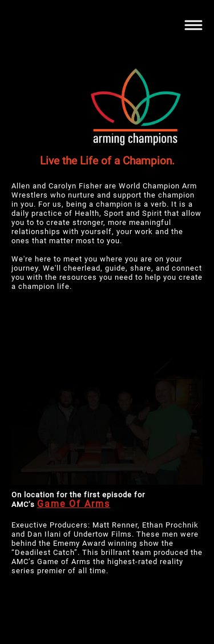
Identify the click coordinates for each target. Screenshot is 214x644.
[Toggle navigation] (193, 25)
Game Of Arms (74, 504)
